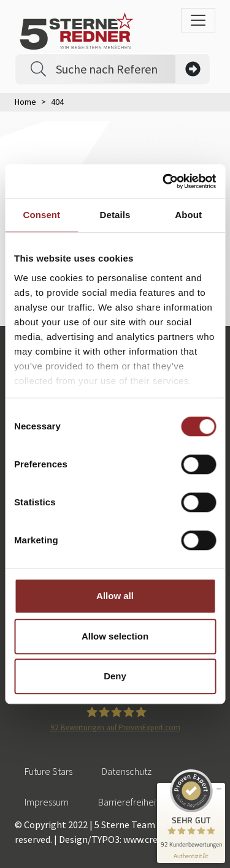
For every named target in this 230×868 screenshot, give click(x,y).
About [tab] (188, 215)
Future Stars (48, 771)
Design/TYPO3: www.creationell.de (131, 839)
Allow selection (115, 636)
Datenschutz (127, 771)
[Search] (116, 69)
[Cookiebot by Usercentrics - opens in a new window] (164, 181)
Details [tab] (115, 215)
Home (25, 102)
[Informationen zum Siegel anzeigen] (191, 856)
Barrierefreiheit (128, 802)
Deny (115, 676)
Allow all (115, 596)
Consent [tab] (41, 215)
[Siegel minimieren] (219, 789)
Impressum (47, 802)
